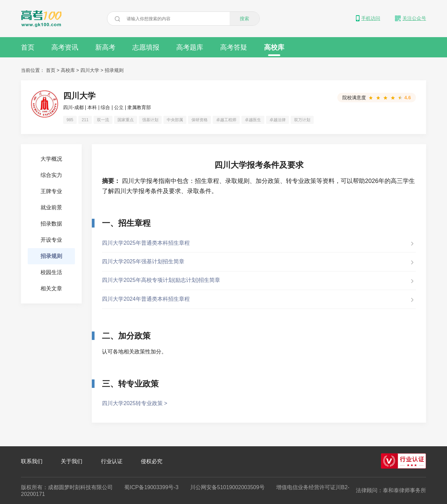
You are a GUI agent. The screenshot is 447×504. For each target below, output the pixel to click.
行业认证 (112, 461)
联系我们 (32, 461)
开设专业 (51, 240)
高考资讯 (65, 47)
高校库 (274, 50)
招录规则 (114, 70)
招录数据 (51, 224)
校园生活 (51, 272)
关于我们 (72, 461)
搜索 (244, 19)
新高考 (105, 47)
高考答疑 (234, 47)
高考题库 (190, 47)
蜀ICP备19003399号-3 (151, 487)
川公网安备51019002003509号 (227, 487)
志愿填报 (146, 47)
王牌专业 (51, 191)
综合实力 (51, 175)
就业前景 (51, 207)
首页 (28, 47)
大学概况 (51, 159)
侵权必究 (152, 461)
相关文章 (51, 288)
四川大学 (90, 70)
